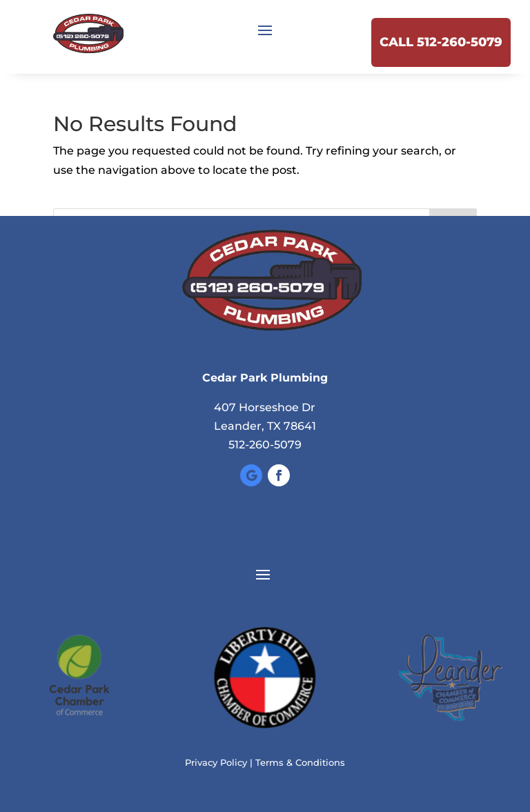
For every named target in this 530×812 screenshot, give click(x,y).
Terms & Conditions (300, 762)
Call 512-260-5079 (441, 42)
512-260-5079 (265, 445)
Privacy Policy (216, 762)
